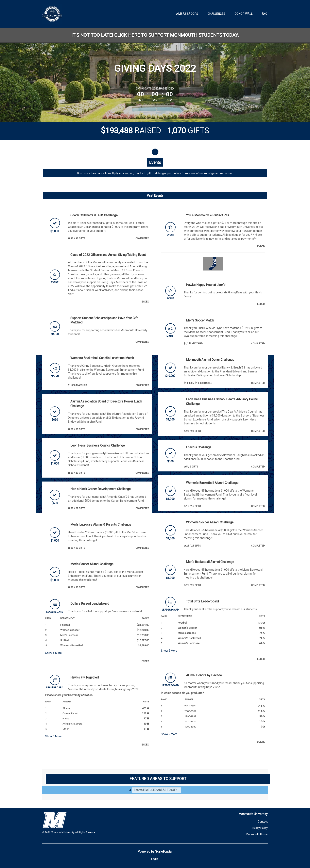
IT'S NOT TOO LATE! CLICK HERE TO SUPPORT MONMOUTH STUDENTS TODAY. (155, 35)
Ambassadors (187, 14)
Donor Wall (244, 14)
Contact (263, 822)
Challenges (216, 14)
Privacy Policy (259, 828)
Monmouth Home (257, 834)
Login (155, 859)
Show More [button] (53, 653)
